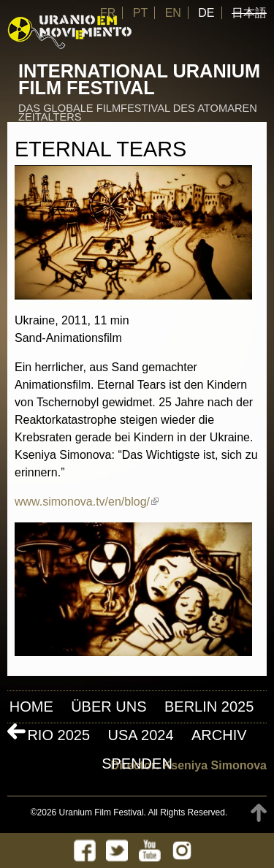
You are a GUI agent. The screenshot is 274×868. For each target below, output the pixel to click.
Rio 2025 (58, 735)
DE (206, 13)
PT (140, 13)
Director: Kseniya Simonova (189, 765)
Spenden (137, 764)
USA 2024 (140, 735)
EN (173, 13)
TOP (259, 813)
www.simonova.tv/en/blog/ (87, 502)
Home (31, 707)
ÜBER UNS (109, 707)
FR (108, 13)
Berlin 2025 (209, 707)
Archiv (219, 735)
